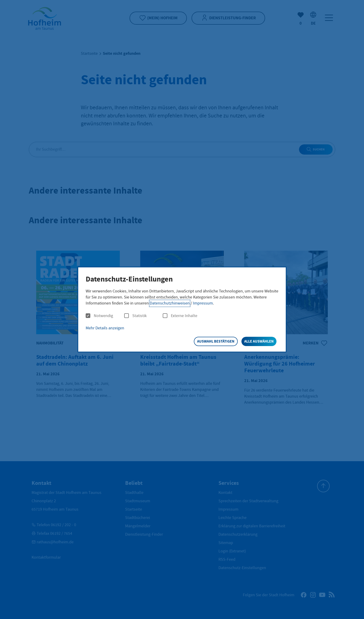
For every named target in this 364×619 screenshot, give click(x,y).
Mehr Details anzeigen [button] (105, 328)
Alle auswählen (259, 341)
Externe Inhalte (180, 316)
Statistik (135, 316)
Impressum (203, 303)
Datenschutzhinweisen (170, 303)
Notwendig (99, 316)
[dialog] (182, 309)
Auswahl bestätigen (216, 341)
